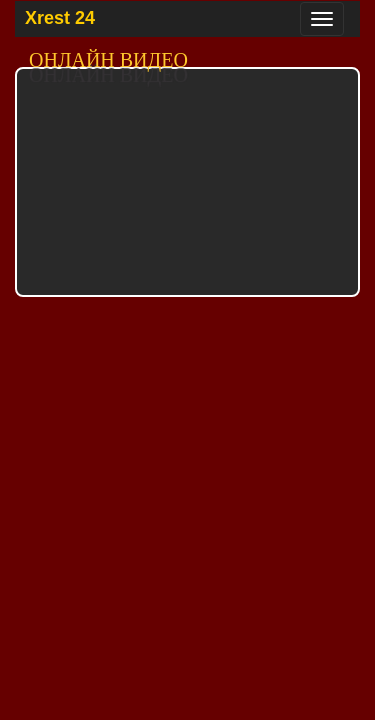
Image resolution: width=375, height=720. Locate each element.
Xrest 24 (60, 18)
